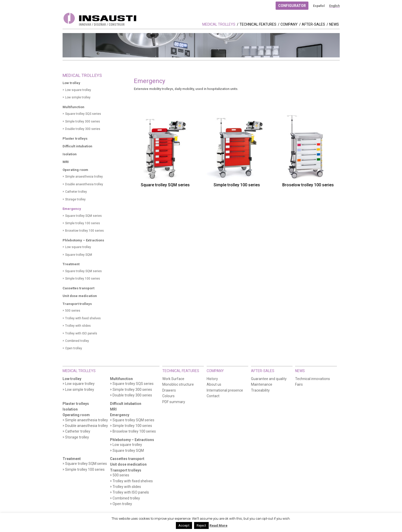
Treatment (71, 264)
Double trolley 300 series (83, 129)
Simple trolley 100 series (83, 223)
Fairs (299, 385)
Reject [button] (201, 525)
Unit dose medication (80, 296)
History (212, 379)
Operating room (75, 170)
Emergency (72, 209)
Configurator (292, 6)
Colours (168, 396)
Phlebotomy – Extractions (83, 240)
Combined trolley (77, 341)
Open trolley (74, 348)
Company (289, 24)
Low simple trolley (78, 97)
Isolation (70, 154)
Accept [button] (184, 525)
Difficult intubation (77, 146)
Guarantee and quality (269, 379)
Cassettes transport (78, 288)
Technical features (258, 24)
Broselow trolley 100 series (84, 231)
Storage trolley (75, 199)
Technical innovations (313, 379)
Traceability (260, 390)
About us (214, 385)
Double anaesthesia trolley (84, 184)
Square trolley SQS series (83, 114)
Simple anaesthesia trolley (84, 177)
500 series (73, 311)
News (334, 24)
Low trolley (71, 83)
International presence (225, 390)
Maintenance (262, 385)
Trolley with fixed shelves (83, 318)
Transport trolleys (77, 304)
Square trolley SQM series (83, 216)
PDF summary (174, 402)
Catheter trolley (76, 192)
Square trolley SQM (79, 255)
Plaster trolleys (75, 139)
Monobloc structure (178, 385)
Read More (218, 525)
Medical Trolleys (219, 24)
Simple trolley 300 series (83, 121)
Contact (213, 396)
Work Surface (173, 379)
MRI (66, 162)
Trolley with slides (78, 326)
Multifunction (73, 107)
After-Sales (313, 24)
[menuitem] (319, 6)
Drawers (169, 390)
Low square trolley (78, 90)
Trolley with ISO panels (81, 333)
